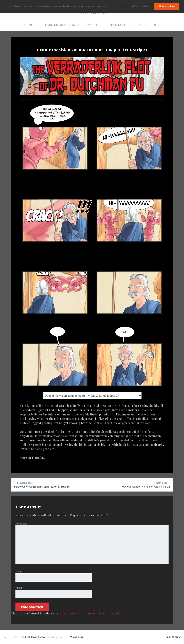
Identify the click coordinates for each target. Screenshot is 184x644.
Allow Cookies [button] (166, 6)
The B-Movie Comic (34, 637)
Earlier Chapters (62, 25)
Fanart (92, 25)
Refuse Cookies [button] (140, 6)
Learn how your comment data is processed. (91, 613)
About (29, 25)
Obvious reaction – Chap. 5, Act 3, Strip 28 (132, 485)
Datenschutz (149, 25)
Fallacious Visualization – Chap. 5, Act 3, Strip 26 (51, 485)
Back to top (174, 637)
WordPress (77, 637)
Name (20, 571)
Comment (22, 524)
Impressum (118, 25)
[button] (109, 7)
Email (19, 588)
